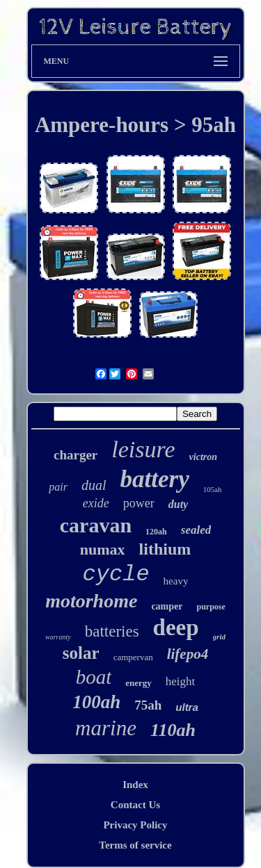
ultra (187, 707)
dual (94, 485)
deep (176, 628)
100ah (96, 702)
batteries (112, 631)
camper (167, 606)
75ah (148, 705)
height (181, 681)
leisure (143, 449)
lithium (165, 549)
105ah (213, 489)
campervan (133, 657)
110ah (173, 730)
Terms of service (135, 845)
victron (203, 457)
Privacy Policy (135, 825)
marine (106, 728)
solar (81, 653)
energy (139, 683)
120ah (156, 532)
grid (219, 637)
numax (103, 549)
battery (155, 479)
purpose (211, 607)
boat (94, 677)
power (139, 503)
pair (58, 487)
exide (96, 503)
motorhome (91, 601)
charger (76, 455)
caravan (96, 525)
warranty (58, 637)
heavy (176, 581)
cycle (116, 574)
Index (135, 785)
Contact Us (135, 805)
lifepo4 (188, 654)
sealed (196, 530)
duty (178, 504)
